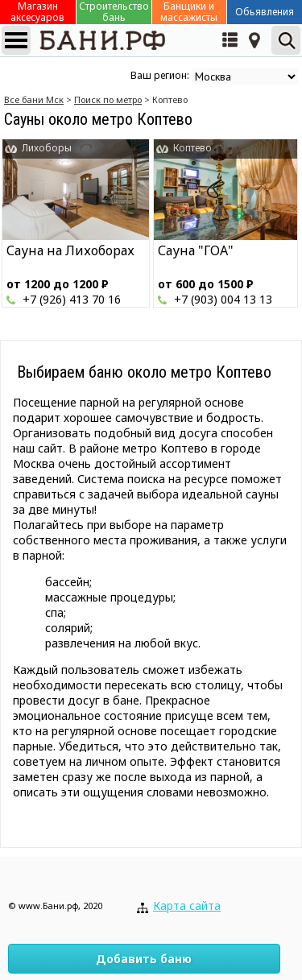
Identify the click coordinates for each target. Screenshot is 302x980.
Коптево (192, 148)
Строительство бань (114, 12)
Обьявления (265, 12)
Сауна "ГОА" (196, 250)
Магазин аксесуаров (37, 12)
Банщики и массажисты (189, 12)
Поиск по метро (108, 99)
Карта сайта (187, 906)
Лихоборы (47, 148)
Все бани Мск (34, 99)
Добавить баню (144, 959)
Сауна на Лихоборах (70, 250)
